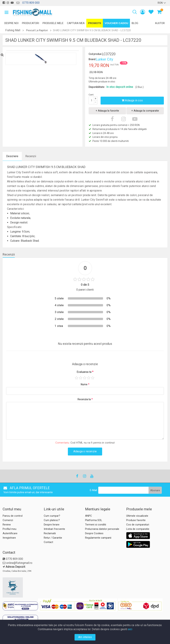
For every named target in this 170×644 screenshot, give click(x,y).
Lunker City (104, 59)
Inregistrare (9, 538)
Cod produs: (95, 54)
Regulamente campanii (98, 538)
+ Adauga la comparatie (145, 111)
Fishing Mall (13, 30)
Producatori (31, 23)
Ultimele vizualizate (137, 516)
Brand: (92, 59)
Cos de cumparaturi (138, 525)
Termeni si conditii (96, 525)
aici (130, 629)
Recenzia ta (85, 399)
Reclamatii (50, 533)
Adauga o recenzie (85, 451)
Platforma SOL (94, 520)
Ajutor (160, 23)
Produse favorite (136, 520)
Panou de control (13, 516)
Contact (48, 542)
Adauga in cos (132, 100)
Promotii (95, 23)
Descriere (12, 156)
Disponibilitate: (97, 87)
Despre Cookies (94, 533)
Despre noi (11, 23)
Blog (135, 23)
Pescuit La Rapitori (37, 30)
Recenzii (31, 156)
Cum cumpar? (52, 516)
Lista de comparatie (138, 529)
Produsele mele (53, 23)
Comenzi (8, 520)
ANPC (89, 516)
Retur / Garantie (53, 538)
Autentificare (10, 533)
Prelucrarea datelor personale (102, 529)
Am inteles (85, 637)
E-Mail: (94, 490)
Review (7, 525)
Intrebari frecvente (54, 529)
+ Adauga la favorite (107, 111)
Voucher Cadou (116, 23)
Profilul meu (9, 529)
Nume (85, 384)
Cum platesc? (52, 520)
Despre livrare (52, 525)
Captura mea (76, 23)
